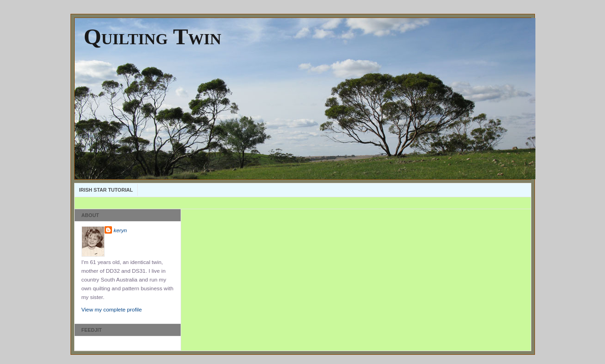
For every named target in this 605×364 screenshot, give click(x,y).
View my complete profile (112, 310)
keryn (120, 230)
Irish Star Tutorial (106, 190)
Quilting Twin (153, 37)
